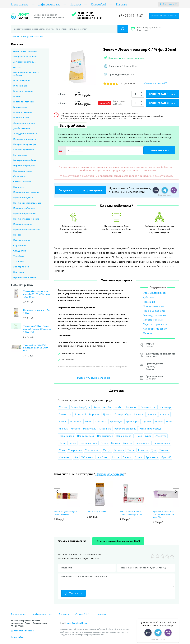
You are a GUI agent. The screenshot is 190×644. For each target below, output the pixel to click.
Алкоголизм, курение (25, 51)
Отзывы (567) (98, 4)
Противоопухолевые (25, 213)
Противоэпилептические (27, 229)
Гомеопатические (23, 112)
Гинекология (20, 107)
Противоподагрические (26, 219)
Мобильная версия (24, 631)
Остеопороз (20, 176)
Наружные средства (33, 36)
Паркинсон (19, 187)
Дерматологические (24, 123)
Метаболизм (20, 155)
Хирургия (18, 272)
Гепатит (17, 96)
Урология (18, 261)
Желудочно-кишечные (25, 134)
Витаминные (20, 86)
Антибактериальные (24, 62)
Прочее (17, 235)
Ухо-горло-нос (21, 267)
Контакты (121, 4)
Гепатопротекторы (24, 102)
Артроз (17, 67)
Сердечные (19, 245)
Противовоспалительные (27, 203)
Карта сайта (17, 637)
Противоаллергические (26, 192)
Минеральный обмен (25, 160)
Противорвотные (23, 224)
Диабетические (22, 128)
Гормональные (21, 118)
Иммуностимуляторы (25, 144)
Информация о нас (49, 4)
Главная (15, 36)
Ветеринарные (21, 80)
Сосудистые (20, 251)
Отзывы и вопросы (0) (156, 83)
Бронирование (20, 4)
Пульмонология (22, 240)
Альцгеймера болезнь (25, 56)
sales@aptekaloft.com (77, 623)
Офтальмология (22, 181)
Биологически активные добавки (26, 74)
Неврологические (23, 171)
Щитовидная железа (25, 277)
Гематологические (23, 91)
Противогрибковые (24, 208)
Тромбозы (19, 256)
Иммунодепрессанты (25, 139)
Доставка (75, 4)
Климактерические (24, 150)
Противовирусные (23, 197)
